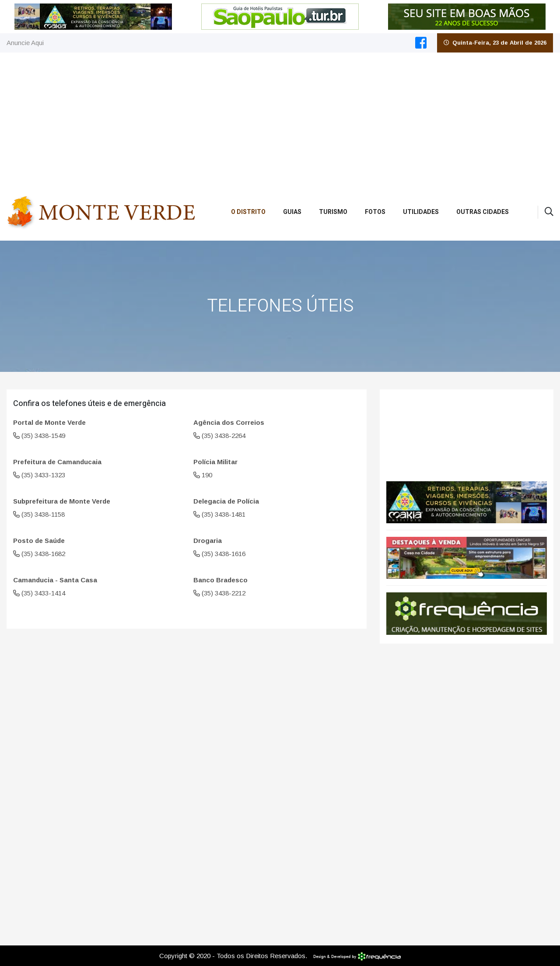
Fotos (375, 212)
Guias (292, 212)
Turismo (333, 212)
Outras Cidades (483, 212)
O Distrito (248, 212)
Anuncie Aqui (25, 43)
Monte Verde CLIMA (467, 431)
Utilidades (421, 212)
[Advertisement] (280, 118)
